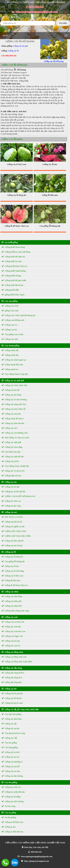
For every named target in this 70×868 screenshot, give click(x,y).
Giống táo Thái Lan (11, 501)
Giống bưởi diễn (10, 290)
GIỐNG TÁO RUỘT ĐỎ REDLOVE (18, 496)
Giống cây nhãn (10, 592)
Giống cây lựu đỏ (11, 390)
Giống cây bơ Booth (12, 698)
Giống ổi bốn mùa (50, 195)
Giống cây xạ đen (10, 728)
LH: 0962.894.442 (9, 56)
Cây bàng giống (10, 747)
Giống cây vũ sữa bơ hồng (14, 400)
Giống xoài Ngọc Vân (12, 636)
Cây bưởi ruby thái (11, 452)
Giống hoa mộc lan (11, 787)
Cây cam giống (10, 301)
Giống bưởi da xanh (12, 261)
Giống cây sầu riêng (12, 668)
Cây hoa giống (9, 782)
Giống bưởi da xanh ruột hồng (16, 252)
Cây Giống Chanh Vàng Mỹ (15, 374)
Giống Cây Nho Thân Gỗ (14, 409)
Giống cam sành (10, 339)
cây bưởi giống (10, 242)
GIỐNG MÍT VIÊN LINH (14, 531)
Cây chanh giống (10, 346)
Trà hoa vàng (8, 806)
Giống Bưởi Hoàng (11, 276)
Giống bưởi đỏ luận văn (13, 257)
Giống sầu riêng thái (12, 682)
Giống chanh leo (10, 369)
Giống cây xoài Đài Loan (13, 631)
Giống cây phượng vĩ (12, 762)
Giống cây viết (9, 738)
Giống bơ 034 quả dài (12, 693)
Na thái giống (9, 817)
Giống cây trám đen (11, 414)
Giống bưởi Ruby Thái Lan (14, 266)
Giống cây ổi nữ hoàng (13, 571)
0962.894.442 (35, 7)
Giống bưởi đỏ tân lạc (13, 285)
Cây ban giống (9, 743)
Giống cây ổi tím (50, 164)
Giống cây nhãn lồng (12, 596)
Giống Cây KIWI (10, 461)
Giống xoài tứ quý (11, 641)
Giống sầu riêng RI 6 (12, 677)
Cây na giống (9, 813)
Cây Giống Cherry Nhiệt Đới (15, 466)
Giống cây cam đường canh (15, 433)
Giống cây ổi (13, 51)
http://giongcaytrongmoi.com (35, 861)
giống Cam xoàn (10, 311)
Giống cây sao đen (11, 771)
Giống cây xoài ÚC (11, 646)
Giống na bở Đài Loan (12, 822)
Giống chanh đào (10, 355)
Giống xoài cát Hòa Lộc (13, 622)
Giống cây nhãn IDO (12, 606)
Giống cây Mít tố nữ (12, 522)
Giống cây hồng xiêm (12, 652)
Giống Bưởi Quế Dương (14, 271)
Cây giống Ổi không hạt (50, 226)
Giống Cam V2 (9, 325)
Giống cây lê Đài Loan (17, 164)
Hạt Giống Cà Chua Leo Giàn (15, 438)
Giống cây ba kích (11, 752)
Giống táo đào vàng (11, 506)
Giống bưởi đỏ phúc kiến (14, 280)
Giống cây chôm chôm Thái (15, 385)
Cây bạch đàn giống (11, 714)
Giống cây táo (9, 482)
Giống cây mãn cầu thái (13, 423)
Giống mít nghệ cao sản (13, 526)
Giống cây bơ (9, 689)
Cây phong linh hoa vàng (13, 733)
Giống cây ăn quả (20, 46)
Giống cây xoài (10, 617)
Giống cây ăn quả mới (13, 380)
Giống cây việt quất (11, 442)
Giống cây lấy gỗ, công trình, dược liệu (20, 709)
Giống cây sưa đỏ (11, 766)
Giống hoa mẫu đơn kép (13, 792)
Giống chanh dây (10, 350)
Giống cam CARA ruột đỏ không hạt (18, 315)
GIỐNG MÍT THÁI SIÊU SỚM (16, 536)
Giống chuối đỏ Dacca (13, 419)
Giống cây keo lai (10, 757)
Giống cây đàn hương (12, 776)
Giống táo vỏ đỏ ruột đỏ (13, 491)
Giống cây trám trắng (12, 447)
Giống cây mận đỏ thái (13, 457)
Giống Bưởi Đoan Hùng (13, 247)
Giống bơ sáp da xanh (12, 703)
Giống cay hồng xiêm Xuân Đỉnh (17, 662)
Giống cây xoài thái (11, 627)
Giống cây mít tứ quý (12, 545)
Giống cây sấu (9, 724)
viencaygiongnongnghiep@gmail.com (35, 12)
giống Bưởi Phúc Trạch (13, 295)
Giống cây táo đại (11, 487)
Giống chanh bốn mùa (12, 365)
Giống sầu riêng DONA (13, 673)
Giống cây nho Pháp (12, 395)
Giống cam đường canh (13, 320)
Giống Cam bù (9, 330)
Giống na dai (9, 827)
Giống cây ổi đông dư (17, 195)
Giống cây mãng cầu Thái (14, 404)
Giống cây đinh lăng (12, 719)
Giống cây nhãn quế (11, 601)
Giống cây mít (9, 512)
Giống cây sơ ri (10, 428)
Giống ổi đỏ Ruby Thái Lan (17, 226)
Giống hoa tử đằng (11, 797)
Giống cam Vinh (10, 306)
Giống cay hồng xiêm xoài (14, 657)
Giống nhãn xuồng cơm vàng (15, 611)
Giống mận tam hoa (11, 476)
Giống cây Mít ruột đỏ (13, 541)
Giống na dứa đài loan (12, 832)
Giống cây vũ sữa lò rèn (13, 471)
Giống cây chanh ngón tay (14, 360)
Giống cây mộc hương (13, 801)
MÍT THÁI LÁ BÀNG (12, 517)
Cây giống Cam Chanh (13, 334)
